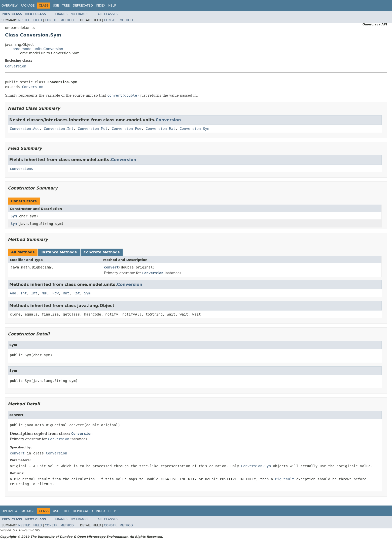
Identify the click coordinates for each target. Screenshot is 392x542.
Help (112, 6)
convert (111, 267)
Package (28, 6)
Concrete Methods (102, 252)
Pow (56, 293)
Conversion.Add (25, 129)
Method (67, 20)
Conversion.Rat (161, 129)
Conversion (16, 66)
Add (13, 293)
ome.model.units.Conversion (38, 49)
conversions (22, 169)
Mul (45, 293)
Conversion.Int (59, 129)
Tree (66, 6)
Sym (14, 216)
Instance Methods (59, 252)
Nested (24, 20)
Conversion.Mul (93, 129)
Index (101, 6)
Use (56, 6)
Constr (51, 20)
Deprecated (83, 6)
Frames (62, 14)
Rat (66, 293)
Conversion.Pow (127, 129)
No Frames (79, 14)
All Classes (108, 14)
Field (38, 20)
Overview (10, 6)
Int (24, 293)
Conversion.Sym (194, 129)
